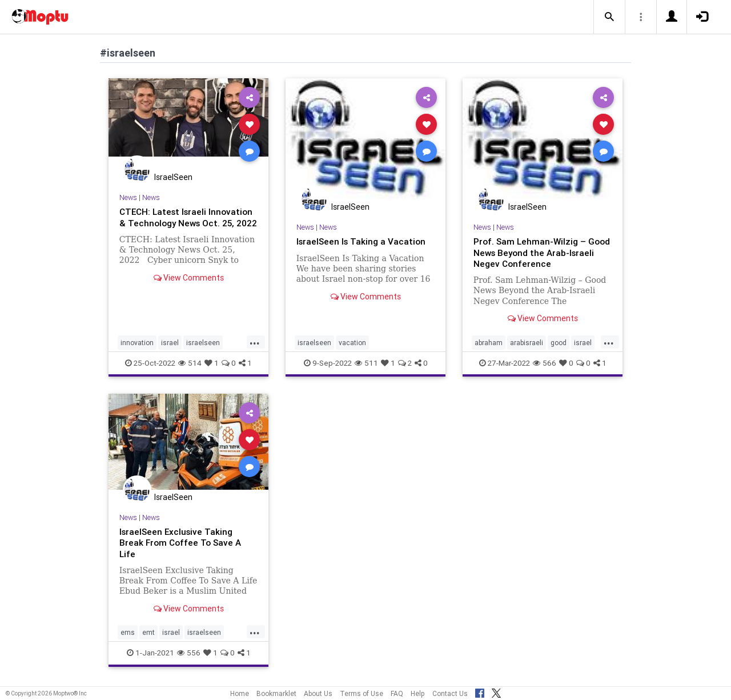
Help (418, 693)
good (559, 342)
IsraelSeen (173, 177)
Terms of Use (362, 693)
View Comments (189, 289)
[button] (609, 17)
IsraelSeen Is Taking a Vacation (363, 241)
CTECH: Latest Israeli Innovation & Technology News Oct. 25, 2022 (185, 222)
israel (170, 342)
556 (189, 653)
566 (545, 362)
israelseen (203, 342)
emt (148, 632)
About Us (318, 693)
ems (128, 632)
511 (366, 362)
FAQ (397, 693)
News (128, 197)
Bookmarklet (276, 693)
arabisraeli (527, 342)
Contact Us (450, 693)
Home (240, 693)
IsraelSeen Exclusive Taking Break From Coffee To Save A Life (182, 542)
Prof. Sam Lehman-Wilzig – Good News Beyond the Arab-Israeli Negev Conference (536, 252)
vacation (352, 342)
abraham (489, 342)
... (255, 341)
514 (190, 362)
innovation (137, 342)
